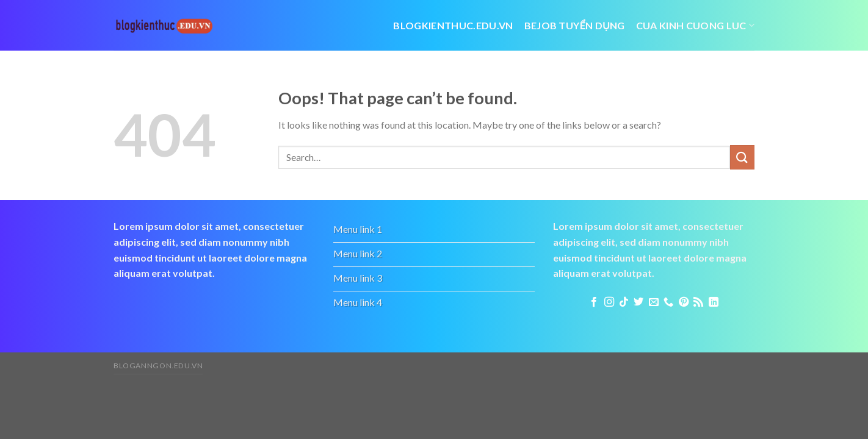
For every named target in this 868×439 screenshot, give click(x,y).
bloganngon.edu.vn (158, 366)
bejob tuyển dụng (575, 25)
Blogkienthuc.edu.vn (453, 25)
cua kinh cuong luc (695, 25)
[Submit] (742, 157)
